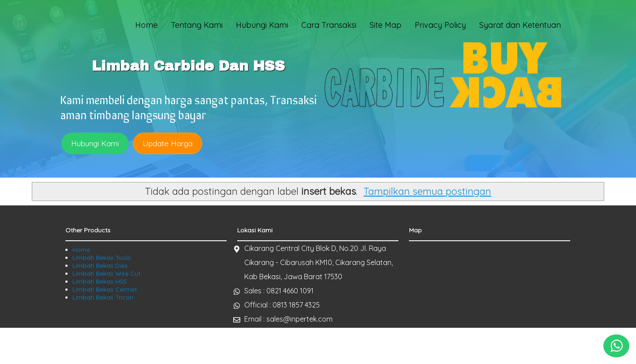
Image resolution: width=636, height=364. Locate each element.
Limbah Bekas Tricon (103, 297)
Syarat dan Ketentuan (520, 25)
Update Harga (168, 143)
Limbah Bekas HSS (100, 281)
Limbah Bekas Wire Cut (106, 273)
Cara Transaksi (329, 25)
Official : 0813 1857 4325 (282, 305)
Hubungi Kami (262, 25)
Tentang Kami (197, 25)
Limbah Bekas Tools (102, 258)
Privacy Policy (440, 25)
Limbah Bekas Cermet (105, 289)
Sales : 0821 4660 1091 (279, 291)
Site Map (386, 25)
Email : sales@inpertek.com (288, 319)
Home (146, 25)
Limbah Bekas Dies (100, 265)
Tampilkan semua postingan (427, 191)
